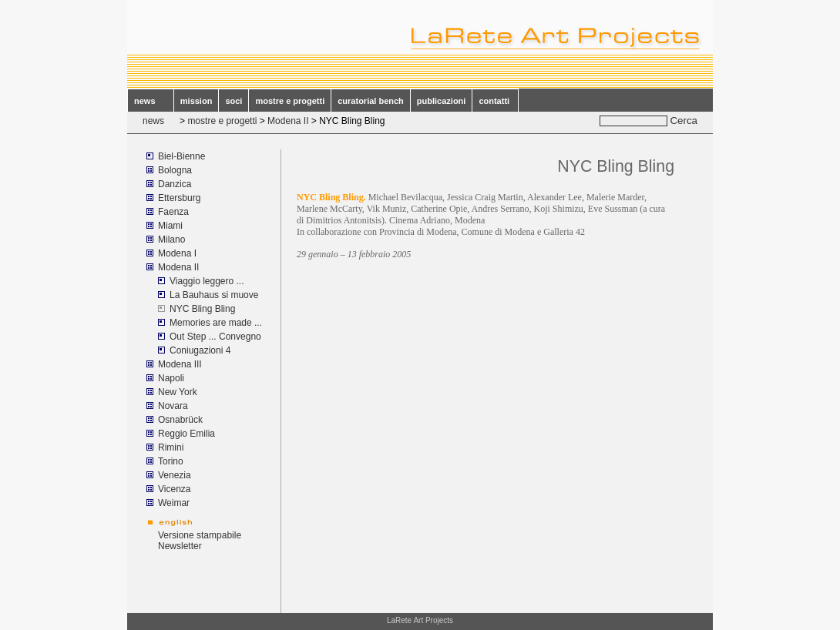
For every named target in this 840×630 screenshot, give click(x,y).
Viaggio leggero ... (207, 281)
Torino (171, 461)
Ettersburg (179, 198)
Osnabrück (180, 420)
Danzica (175, 184)
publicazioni (442, 101)
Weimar (174, 503)
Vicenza (174, 489)
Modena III (180, 364)
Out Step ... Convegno (215, 337)
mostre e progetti (290, 101)
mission (197, 101)
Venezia (175, 475)
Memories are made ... (216, 323)
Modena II (288, 121)
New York (178, 392)
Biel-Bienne (181, 156)
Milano (171, 240)
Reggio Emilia (186, 434)
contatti (495, 101)
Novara (173, 406)
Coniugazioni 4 (200, 350)
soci (234, 101)
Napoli (171, 378)
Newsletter (180, 546)
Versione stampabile (200, 535)
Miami (171, 226)
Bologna (175, 170)
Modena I (177, 253)
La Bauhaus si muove (214, 295)
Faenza (173, 212)
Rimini (171, 447)
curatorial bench (371, 101)
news (151, 101)
